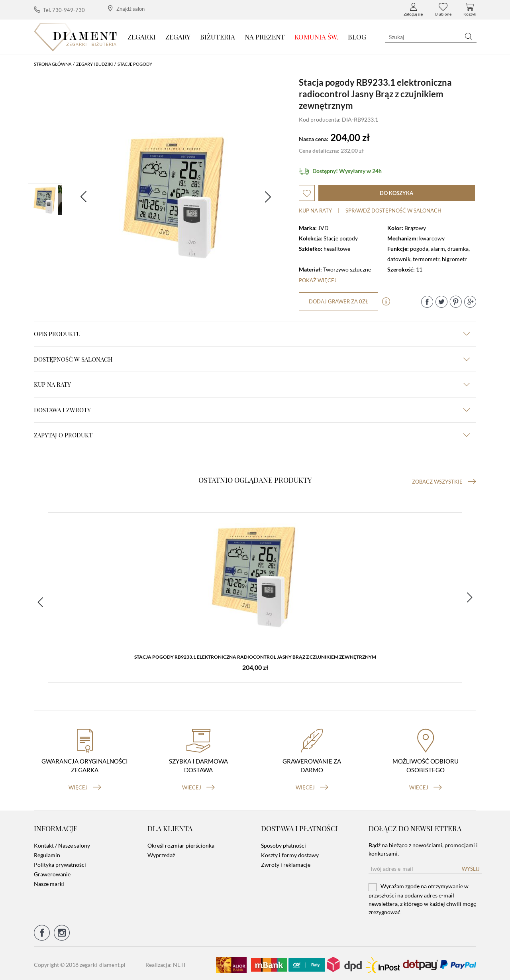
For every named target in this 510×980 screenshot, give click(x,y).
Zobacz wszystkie (444, 482)
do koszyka (396, 193)
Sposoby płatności (283, 843)
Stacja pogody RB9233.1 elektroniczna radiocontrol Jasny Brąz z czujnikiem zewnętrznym (255, 657)
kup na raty (252, 384)
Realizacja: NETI (165, 962)
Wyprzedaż (161, 853)
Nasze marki (49, 881)
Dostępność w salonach (252, 359)
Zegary (178, 37)
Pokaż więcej (318, 280)
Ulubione (443, 10)
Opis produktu (252, 334)
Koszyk (470, 10)
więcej (85, 785)
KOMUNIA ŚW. (316, 37)
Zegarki (142, 37)
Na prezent (265, 37)
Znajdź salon (126, 9)
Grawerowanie (52, 872)
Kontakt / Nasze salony (62, 843)
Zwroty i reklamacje (286, 862)
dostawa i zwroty (252, 410)
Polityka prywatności (60, 862)
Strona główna (53, 64)
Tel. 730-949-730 (59, 10)
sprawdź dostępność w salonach (393, 211)
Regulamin (47, 853)
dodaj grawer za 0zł (339, 301)
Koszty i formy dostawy (290, 853)
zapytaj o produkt (252, 435)
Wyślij (471, 866)
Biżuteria (218, 37)
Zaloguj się (413, 10)
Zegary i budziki (94, 64)
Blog (357, 37)
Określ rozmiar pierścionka (181, 843)
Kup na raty (315, 211)
